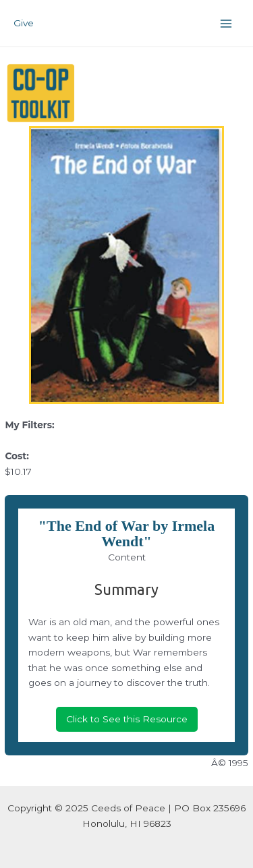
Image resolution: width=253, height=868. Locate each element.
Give (24, 23)
